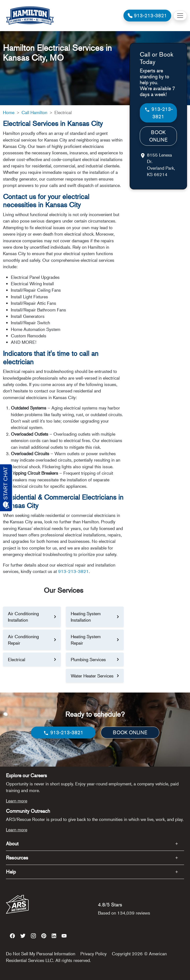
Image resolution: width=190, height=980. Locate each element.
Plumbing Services (88, 659)
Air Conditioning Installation (23, 617)
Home (9, 112)
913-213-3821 (73, 571)
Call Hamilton (34, 112)
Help (11, 872)
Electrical (17, 659)
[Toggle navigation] (180, 16)
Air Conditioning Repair (23, 640)
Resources (17, 858)
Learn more (17, 801)
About (12, 844)
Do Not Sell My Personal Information (41, 954)
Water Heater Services (92, 676)
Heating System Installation (86, 617)
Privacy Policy (94, 954)
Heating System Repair (86, 640)
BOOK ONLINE (158, 136)
